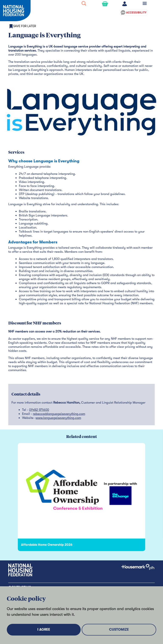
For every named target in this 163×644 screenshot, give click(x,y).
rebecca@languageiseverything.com (59, 414)
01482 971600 (39, 410)
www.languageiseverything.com (58, 418)
